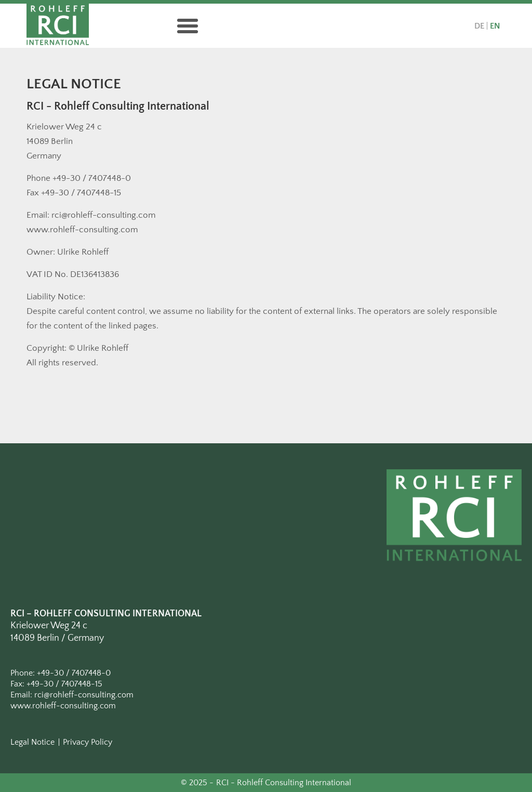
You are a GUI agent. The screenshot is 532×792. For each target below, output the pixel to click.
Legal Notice (32, 742)
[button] (188, 26)
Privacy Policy (88, 742)
